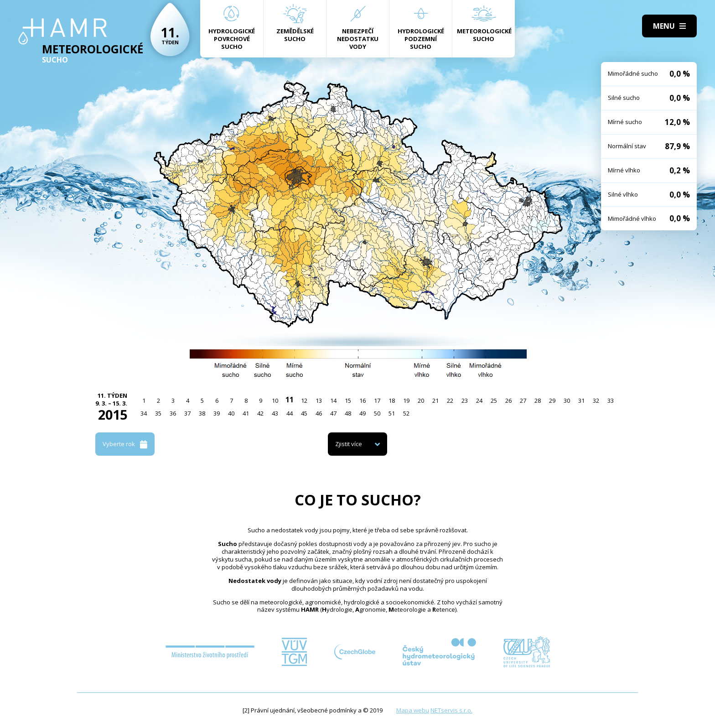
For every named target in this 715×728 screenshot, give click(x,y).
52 (406, 413)
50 (377, 413)
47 (333, 413)
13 (319, 400)
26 (508, 400)
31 (581, 400)
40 (231, 413)
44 (290, 413)
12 (304, 400)
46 (319, 413)
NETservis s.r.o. (451, 710)
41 (246, 413)
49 (363, 413)
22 (450, 400)
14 (333, 400)
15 (348, 400)
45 (304, 413)
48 (348, 413)
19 (406, 400)
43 (275, 413)
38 (202, 413)
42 (260, 413)
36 (173, 413)
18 (392, 400)
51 (392, 413)
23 (465, 400)
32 (596, 400)
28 (538, 400)
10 (275, 400)
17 (377, 400)
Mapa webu (413, 710)
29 (552, 400)
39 (217, 413)
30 (567, 400)
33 (611, 400)
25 (494, 400)
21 (435, 400)
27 (523, 400)
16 (363, 400)
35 (158, 413)
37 (187, 413)
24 (479, 400)
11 (290, 400)
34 (144, 413)
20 (421, 400)
